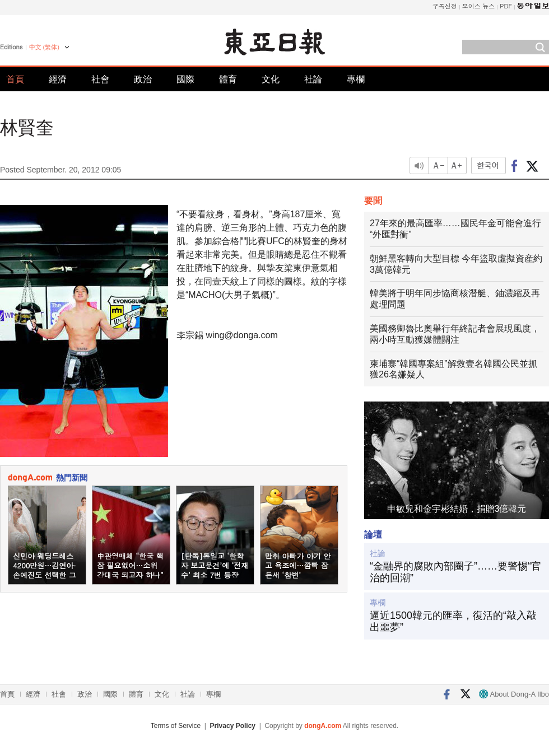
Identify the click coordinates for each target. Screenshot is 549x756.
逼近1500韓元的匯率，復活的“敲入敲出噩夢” (453, 622)
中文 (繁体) (44, 47)
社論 (313, 79)
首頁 (15, 79)
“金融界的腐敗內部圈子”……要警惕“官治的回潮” (455, 572)
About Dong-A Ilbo (514, 694)
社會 (100, 79)
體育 (228, 79)
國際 (185, 79)
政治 (143, 79)
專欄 (356, 79)
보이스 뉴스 (479, 6)
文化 (271, 79)
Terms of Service (176, 726)
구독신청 (445, 6)
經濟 (58, 79)
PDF (506, 6)
